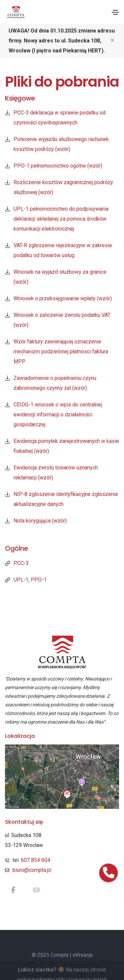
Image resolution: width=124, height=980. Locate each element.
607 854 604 (36, 860)
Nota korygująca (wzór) (40, 521)
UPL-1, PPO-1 (30, 580)
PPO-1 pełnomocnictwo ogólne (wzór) (58, 166)
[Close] (112, 40)
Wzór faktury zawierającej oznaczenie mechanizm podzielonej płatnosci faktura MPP (61, 351)
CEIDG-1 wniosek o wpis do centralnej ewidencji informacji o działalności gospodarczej (58, 415)
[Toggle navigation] (115, 12)
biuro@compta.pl (32, 870)
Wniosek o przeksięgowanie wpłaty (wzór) (63, 298)
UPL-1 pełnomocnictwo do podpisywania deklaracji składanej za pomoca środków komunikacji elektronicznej (61, 219)
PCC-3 (21, 563)
